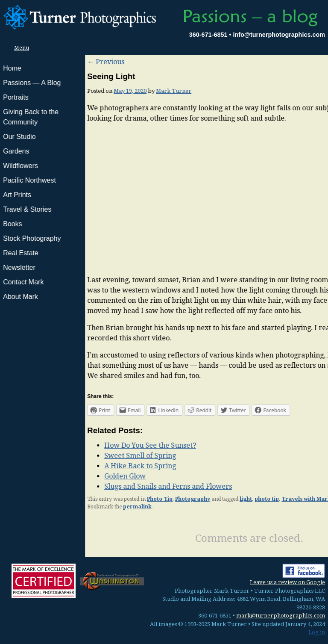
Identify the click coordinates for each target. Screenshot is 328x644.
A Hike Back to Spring (55, 466)
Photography (108, 499)
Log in (317, 632)
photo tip (182, 499)
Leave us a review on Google (287, 582)
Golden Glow (40, 476)
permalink (52, 507)
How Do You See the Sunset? (65, 445)
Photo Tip (75, 499)
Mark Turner (89, 91)
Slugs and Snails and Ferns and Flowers (83, 486)
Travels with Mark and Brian (235, 499)
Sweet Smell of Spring (55, 456)
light (161, 499)
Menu (19, 48)
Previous (21, 62)
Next (314, 62)
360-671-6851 (208, 35)
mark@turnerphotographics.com (281, 616)
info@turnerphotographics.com (279, 35)
